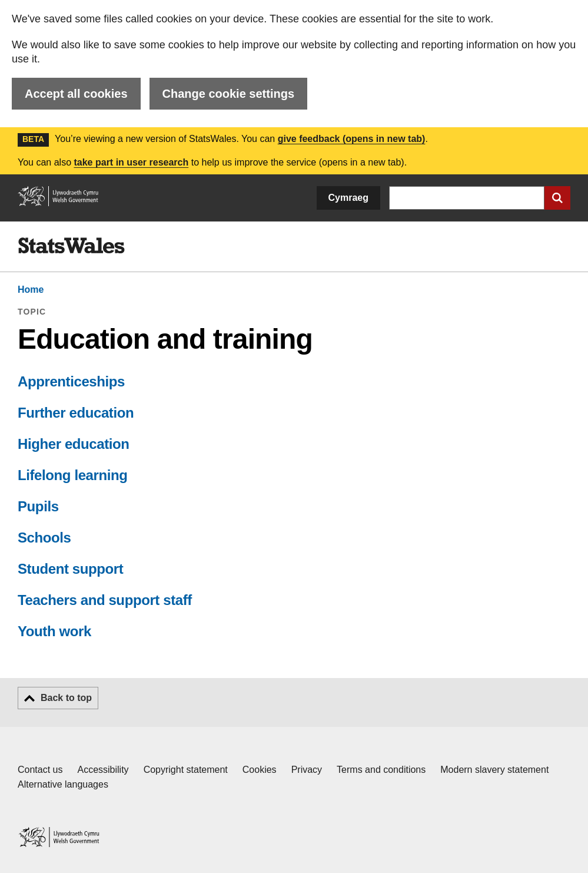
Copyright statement (186, 770)
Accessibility (103, 770)
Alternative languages (63, 784)
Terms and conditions (381, 770)
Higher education (74, 444)
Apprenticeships (71, 381)
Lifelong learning (73, 475)
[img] (71, 246)
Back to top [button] (66, 698)
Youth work (54, 631)
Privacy (307, 770)
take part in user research (131, 162)
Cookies (260, 770)
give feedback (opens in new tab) (352, 139)
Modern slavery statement (494, 770)
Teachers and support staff (105, 600)
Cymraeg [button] (348, 198)
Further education (76, 413)
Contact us (40, 770)
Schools (44, 538)
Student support (70, 569)
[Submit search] (557, 198)
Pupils (38, 506)
